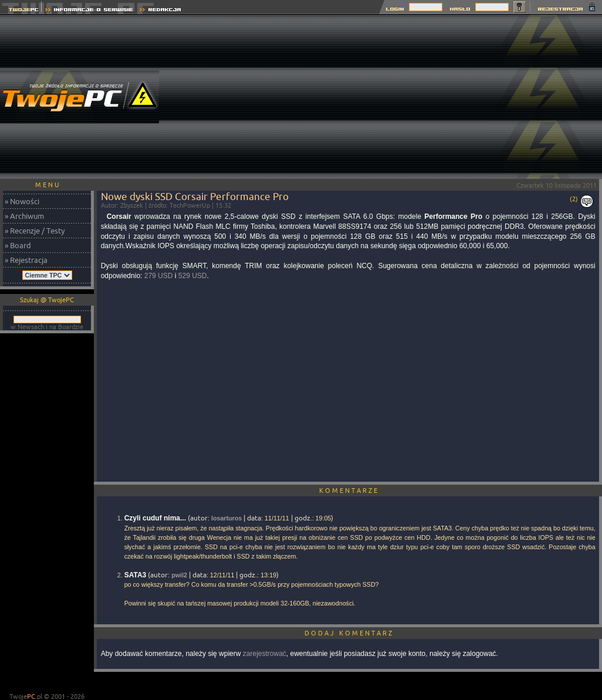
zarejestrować (265, 654)
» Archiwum (24, 216)
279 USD (159, 276)
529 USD (193, 276)
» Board (18, 245)
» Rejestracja (26, 260)
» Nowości (22, 201)
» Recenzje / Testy (35, 231)
